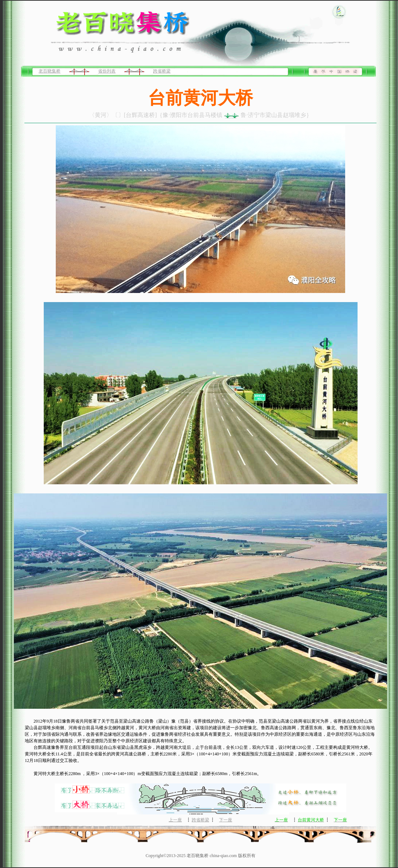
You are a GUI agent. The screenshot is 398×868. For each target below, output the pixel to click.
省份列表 (107, 71)
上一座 (175, 820)
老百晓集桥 (50, 71)
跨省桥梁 (162, 71)
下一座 (226, 820)
